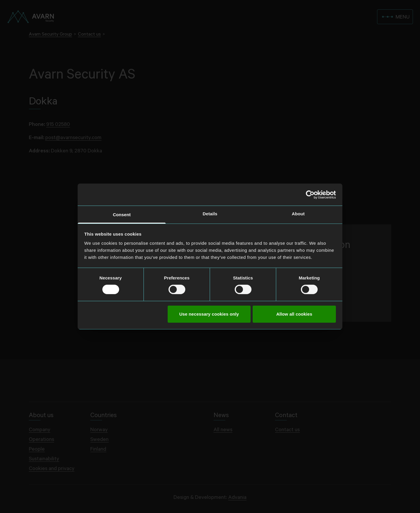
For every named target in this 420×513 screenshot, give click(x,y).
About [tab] (298, 214)
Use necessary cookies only (209, 314)
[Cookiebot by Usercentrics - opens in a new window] (310, 194)
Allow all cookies (294, 314)
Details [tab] (210, 214)
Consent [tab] (122, 215)
